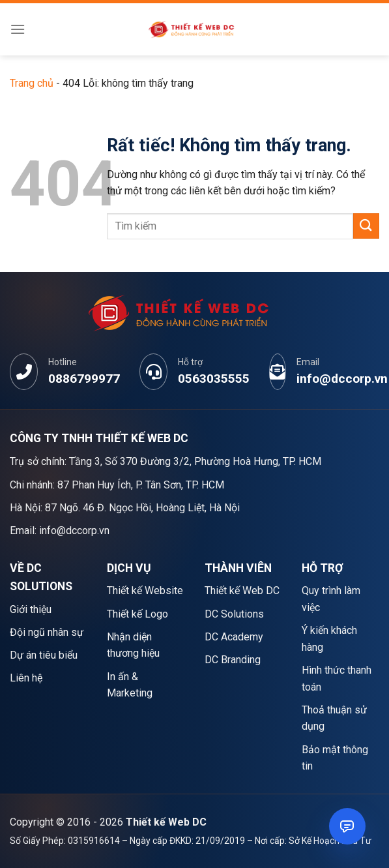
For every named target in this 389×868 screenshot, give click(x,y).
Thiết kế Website (145, 591)
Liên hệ (26, 678)
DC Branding (233, 660)
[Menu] (18, 29)
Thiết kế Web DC (242, 591)
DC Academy (234, 637)
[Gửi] (366, 226)
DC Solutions (234, 614)
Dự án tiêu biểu (44, 655)
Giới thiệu (31, 609)
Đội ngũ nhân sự (47, 632)
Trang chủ (32, 83)
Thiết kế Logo (137, 614)
